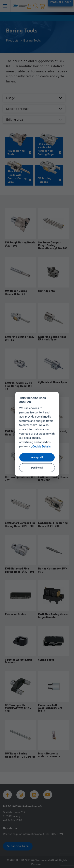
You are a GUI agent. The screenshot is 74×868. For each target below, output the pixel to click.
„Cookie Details (41, 447)
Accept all (37, 457)
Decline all (37, 468)
